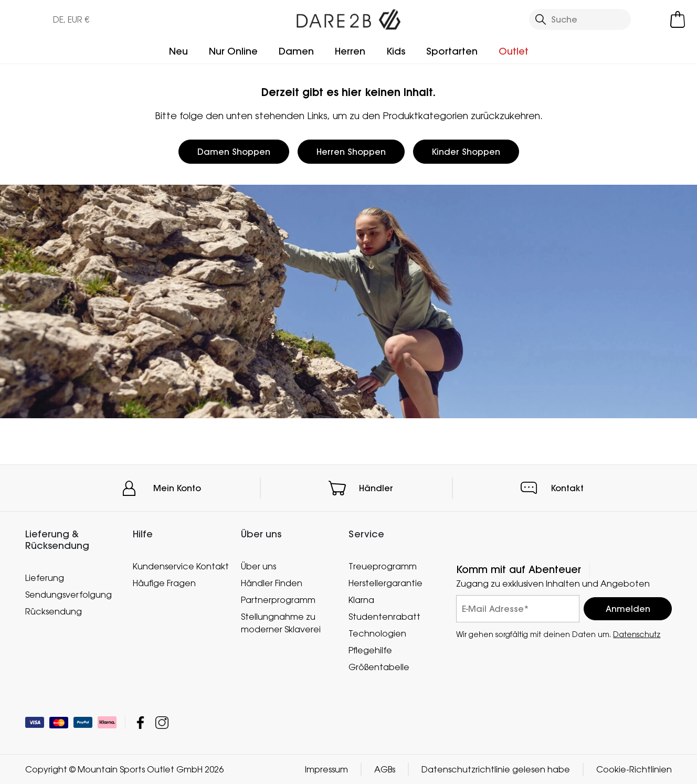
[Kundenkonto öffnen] (653, 19)
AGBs (385, 769)
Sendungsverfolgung (68, 594)
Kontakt (567, 488)
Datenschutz (637, 634)
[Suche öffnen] (580, 19)
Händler (376, 488)
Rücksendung (54, 611)
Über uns (258, 566)
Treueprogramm (383, 566)
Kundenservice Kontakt (181, 566)
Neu (178, 51)
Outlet (514, 51)
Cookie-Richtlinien (634, 769)
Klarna (361, 600)
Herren (350, 51)
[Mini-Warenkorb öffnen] (678, 19)
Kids (396, 51)
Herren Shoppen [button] (351, 152)
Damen (296, 51)
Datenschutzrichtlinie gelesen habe (496, 769)
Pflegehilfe (370, 650)
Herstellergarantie (386, 583)
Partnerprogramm (278, 600)
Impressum (326, 769)
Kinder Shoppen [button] (466, 152)
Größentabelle (379, 667)
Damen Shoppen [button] (234, 152)
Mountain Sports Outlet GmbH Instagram (162, 722)
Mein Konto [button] (177, 488)
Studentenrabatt (384, 617)
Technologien (377, 633)
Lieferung (45, 577)
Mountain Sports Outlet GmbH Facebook (140, 722)
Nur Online (233, 51)
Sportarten (452, 51)
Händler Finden (272, 583)
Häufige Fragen (164, 583)
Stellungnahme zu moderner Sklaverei (281, 623)
